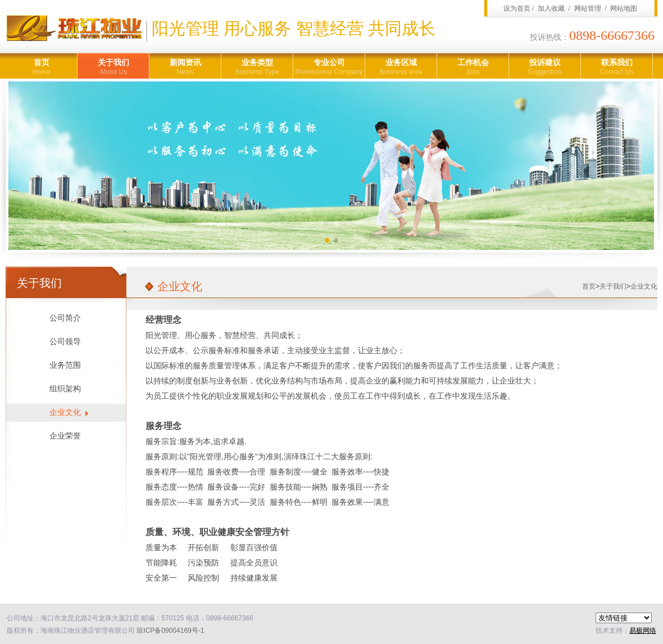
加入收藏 (551, 8)
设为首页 (517, 8)
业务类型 (257, 67)
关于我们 (113, 67)
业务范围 (65, 365)
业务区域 (401, 67)
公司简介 (65, 318)
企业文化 (65, 412)
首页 (41, 67)
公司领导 (65, 342)
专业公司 (329, 67)
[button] (327, 240)
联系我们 (617, 67)
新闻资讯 (185, 67)
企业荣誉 (65, 436)
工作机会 (473, 67)
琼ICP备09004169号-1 (170, 631)
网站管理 (588, 8)
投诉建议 (545, 67)
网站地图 (624, 8)
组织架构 (65, 389)
